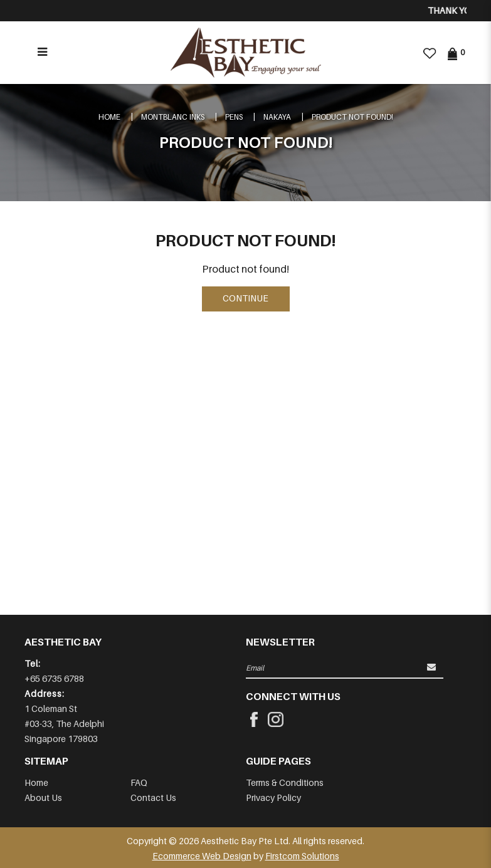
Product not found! (352, 117)
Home (109, 117)
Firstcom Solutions (302, 856)
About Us (43, 797)
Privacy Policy (273, 797)
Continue (245, 298)
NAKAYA (277, 117)
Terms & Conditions (285, 782)
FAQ (139, 782)
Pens (234, 117)
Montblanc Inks (173, 117)
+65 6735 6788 (54, 678)
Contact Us (153, 797)
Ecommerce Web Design (202, 856)
